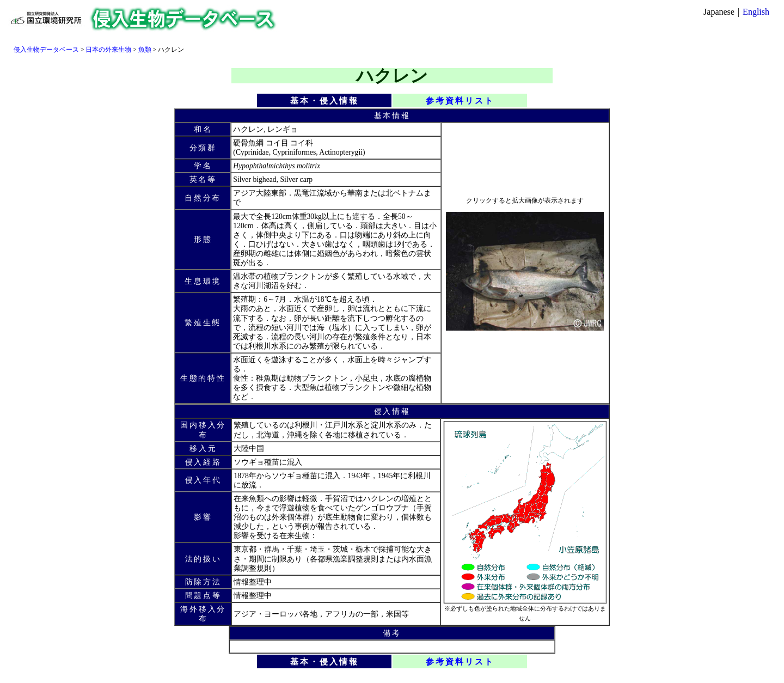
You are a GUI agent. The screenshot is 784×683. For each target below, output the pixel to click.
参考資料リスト (460, 100)
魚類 (145, 50)
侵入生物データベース (46, 50)
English (756, 12)
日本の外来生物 (108, 50)
